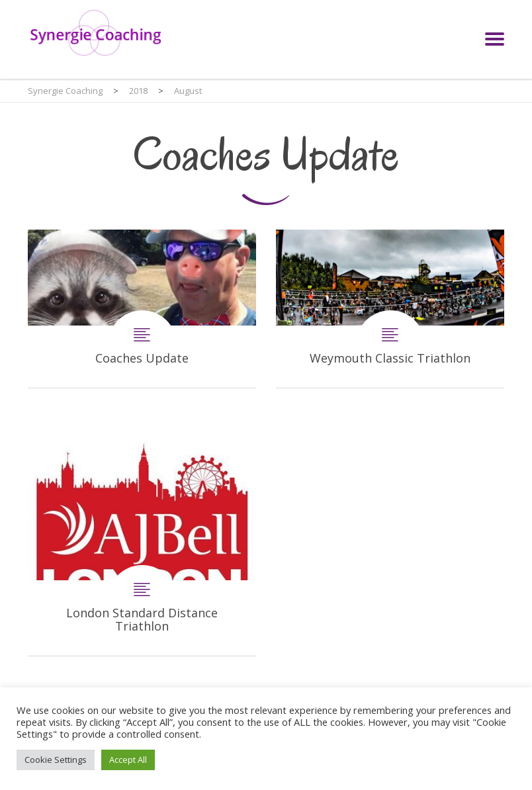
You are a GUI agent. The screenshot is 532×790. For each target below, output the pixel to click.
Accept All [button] (128, 760)
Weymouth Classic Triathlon (390, 309)
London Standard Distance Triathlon (142, 542)
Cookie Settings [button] (56, 760)
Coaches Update (142, 309)
